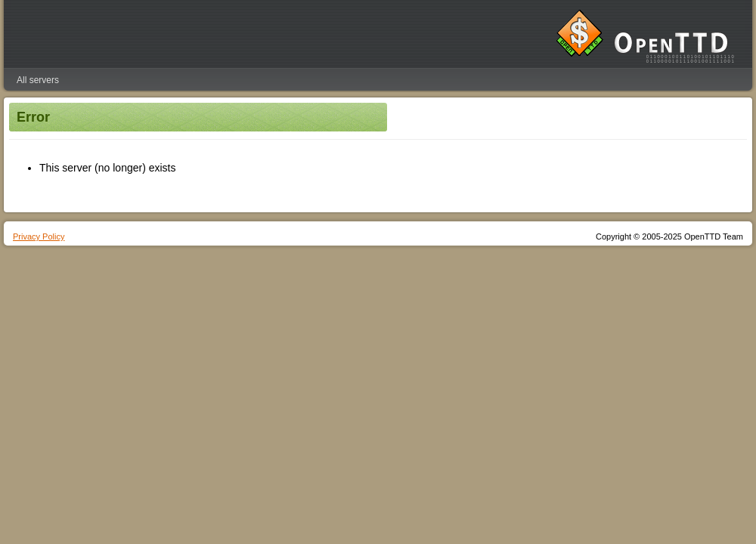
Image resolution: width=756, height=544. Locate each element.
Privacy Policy (39, 236)
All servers (38, 80)
